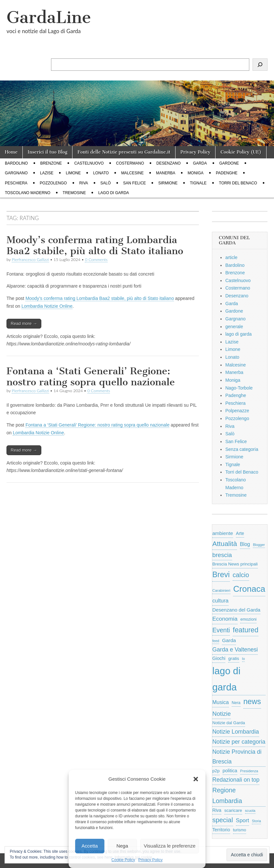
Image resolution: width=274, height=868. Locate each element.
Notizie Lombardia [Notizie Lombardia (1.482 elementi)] (235, 732)
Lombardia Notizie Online (47, 306)
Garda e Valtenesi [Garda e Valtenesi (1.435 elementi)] (235, 650)
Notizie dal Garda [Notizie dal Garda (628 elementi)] (228, 723)
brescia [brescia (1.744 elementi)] (222, 555)
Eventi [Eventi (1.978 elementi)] (221, 630)
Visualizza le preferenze (170, 846)
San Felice (135, 183)
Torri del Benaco (238, 183)
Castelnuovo (89, 163)
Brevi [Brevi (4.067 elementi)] (221, 575)
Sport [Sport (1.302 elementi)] (243, 820)
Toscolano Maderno (28, 193)
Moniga (196, 173)
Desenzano (169, 163)
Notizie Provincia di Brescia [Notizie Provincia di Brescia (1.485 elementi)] (237, 757)
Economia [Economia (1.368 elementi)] (225, 619)
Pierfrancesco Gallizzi (30, 260)
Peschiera (16, 183)
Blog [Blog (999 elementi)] (245, 544)
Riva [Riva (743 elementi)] (217, 810)
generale (234, 327)
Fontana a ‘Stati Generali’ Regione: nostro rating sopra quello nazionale (91, 377)
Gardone (229, 163)
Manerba (166, 173)
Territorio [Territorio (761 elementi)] (221, 830)
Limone (73, 173)
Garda (200, 163)
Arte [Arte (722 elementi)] (240, 533)
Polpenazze (237, 411)
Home (11, 152)
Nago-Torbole (239, 388)
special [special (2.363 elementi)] (222, 820)
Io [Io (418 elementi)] (244, 659)
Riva (84, 183)
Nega (122, 846)
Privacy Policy (151, 860)
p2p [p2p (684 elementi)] (216, 771)
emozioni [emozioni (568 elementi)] (248, 619)
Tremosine (74, 193)
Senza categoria (242, 449)
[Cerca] (260, 65)
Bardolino (16, 163)
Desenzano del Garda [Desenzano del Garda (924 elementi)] (236, 610)
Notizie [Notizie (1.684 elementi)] (222, 714)
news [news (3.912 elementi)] (252, 701)
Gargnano (16, 173)
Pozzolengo (53, 183)
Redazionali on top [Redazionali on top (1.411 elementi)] (236, 780)
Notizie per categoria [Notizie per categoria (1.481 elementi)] (239, 742)
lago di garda (114, 193)
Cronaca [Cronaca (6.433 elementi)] (249, 589)
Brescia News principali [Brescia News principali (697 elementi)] (235, 564)
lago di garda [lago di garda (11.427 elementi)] (226, 679)
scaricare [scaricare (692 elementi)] (233, 810)
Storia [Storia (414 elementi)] (256, 821)
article (231, 257)
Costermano (130, 163)
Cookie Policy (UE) (241, 152)
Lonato (101, 173)
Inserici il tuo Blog (47, 152)
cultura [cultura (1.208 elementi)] (220, 601)
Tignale (198, 183)
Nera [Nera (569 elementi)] (236, 703)
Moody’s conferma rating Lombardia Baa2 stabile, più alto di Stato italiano (95, 245)
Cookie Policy (123, 860)
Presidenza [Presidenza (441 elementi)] (249, 771)
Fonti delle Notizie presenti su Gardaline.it (124, 152)
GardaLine (49, 17)
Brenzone (51, 163)
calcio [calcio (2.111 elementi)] (241, 575)
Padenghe (227, 173)
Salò (106, 183)
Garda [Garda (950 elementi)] (229, 640)
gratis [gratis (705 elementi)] (234, 658)
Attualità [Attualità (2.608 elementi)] (225, 544)
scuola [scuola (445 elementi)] (250, 811)
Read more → (24, 323)
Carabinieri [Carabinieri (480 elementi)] (221, 590)
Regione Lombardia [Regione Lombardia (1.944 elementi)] (227, 795)
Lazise (47, 173)
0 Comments (96, 260)
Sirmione (168, 183)
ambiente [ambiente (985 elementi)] (223, 533)
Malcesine (132, 173)
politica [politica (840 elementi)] (230, 771)
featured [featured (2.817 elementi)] (246, 630)
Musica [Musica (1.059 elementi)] (221, 702)
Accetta (90, 846)
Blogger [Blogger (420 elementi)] (259, 545)
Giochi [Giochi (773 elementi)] (219, 658)
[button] (196, 779)
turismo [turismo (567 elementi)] (240, 830)
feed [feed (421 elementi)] (216, 641)
